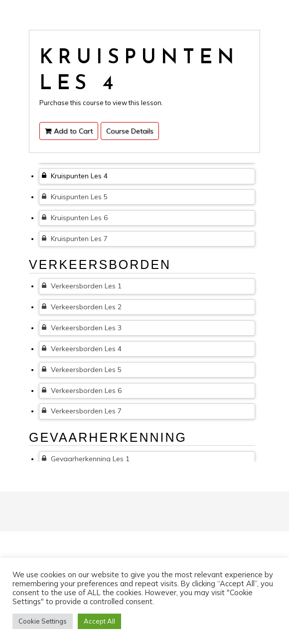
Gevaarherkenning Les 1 (86, 459)
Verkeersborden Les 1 (82, 286)
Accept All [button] (99, 621)
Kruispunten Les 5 (75, 197)
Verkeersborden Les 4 (82, 349)
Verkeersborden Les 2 (82, 307)
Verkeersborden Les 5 (82, 370)
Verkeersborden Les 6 (82, 390)
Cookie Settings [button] (43, 621)
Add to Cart (69, 131)
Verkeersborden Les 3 (82, 328)
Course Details (130, 131)
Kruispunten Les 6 (75, 218)
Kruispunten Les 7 (75, 239)
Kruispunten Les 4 (75, 176)
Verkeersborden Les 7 (82, 411)
